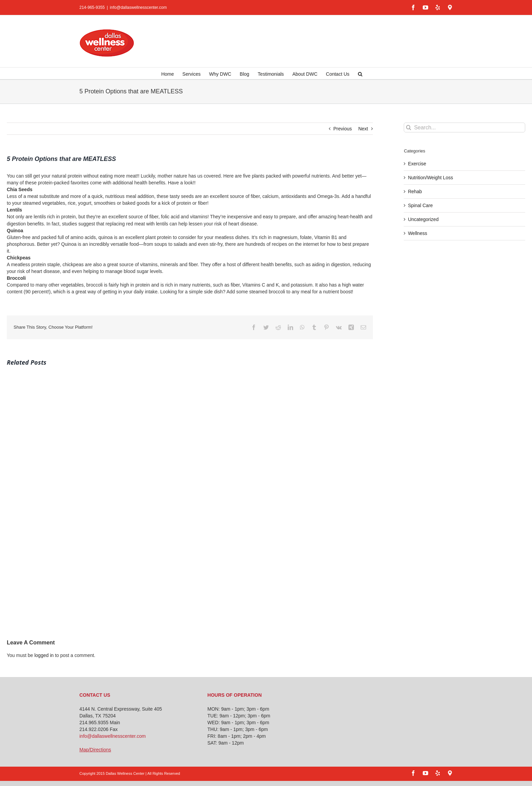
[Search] (409, 127)
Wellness (417, 233)
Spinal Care (420, 205)
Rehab (415, 191)
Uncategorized (423, 219)
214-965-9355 (92, 7)
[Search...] (464, 127)
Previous (343, 129)
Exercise (417, 164)
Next (363, 129)
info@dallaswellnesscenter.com (138, 7)
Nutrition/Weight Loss (430, 178)
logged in (44, 655)
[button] (360, 73)
